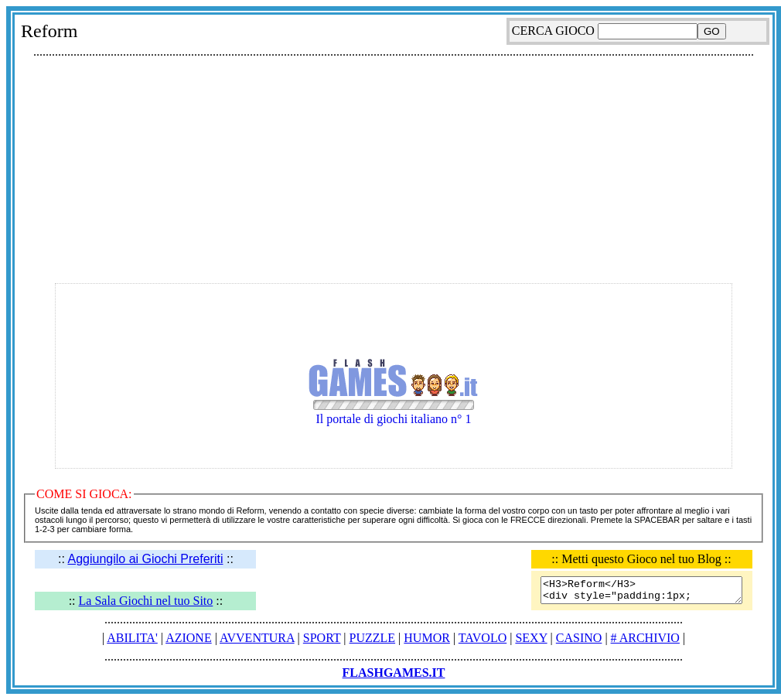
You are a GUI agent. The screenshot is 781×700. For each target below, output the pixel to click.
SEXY (531, 638)
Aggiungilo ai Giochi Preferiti (145, 559)
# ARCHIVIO (645, 638)
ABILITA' (132, 638)
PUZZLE (373, 638)
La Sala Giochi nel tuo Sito (146, 601)
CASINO (579, 638)
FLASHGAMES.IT (394, 673)
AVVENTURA (257, 638)
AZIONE (189, 638)
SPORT (322, 638)
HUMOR (427, 638)
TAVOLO (483, 638)
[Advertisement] (394, 171)
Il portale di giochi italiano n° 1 (394, 406)
